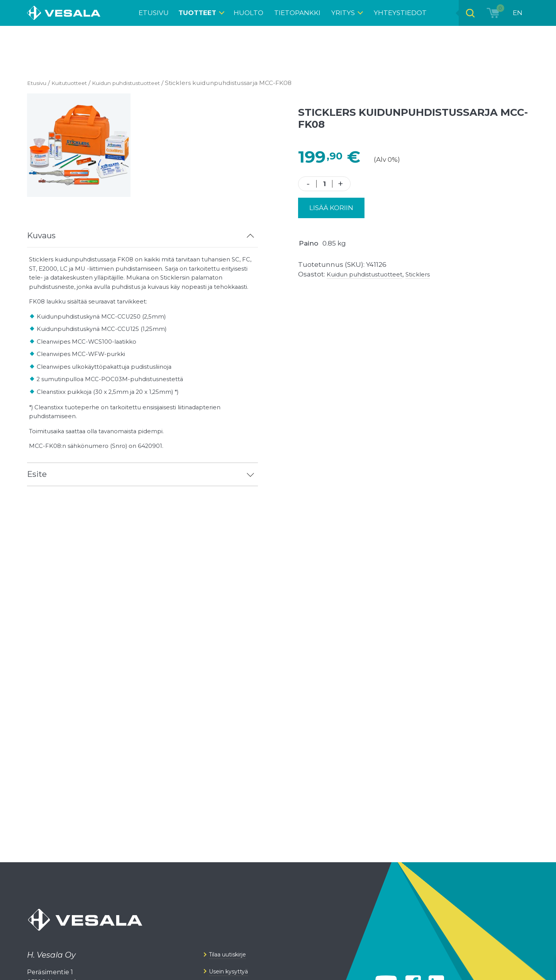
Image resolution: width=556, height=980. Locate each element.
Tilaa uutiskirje (232, 970)
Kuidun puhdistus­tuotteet (139, 83)
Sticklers (433, 274)
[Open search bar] (468, 13)
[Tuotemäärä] (325, 184)
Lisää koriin (331, 208)
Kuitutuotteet (74, 83)
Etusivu (38, 83)
